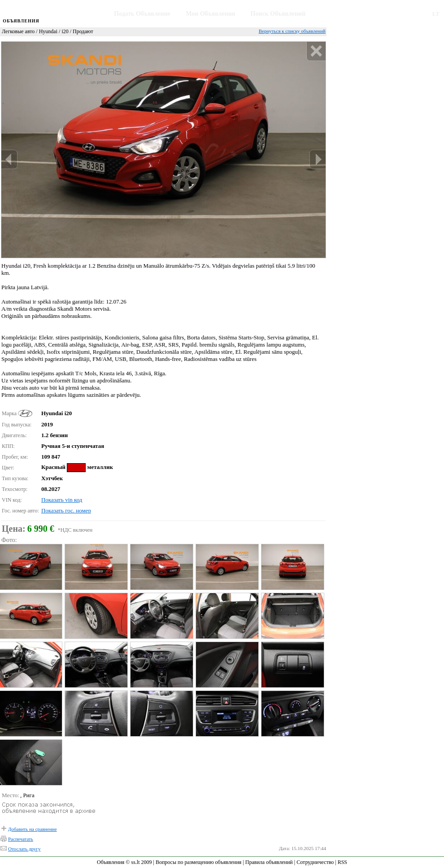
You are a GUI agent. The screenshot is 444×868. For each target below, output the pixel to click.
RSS (342, 862)
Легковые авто (18, 31)
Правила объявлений (269, 862)
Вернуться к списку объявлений (292, 31)
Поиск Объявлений (278, 14)
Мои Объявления (210, 14)
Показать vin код (62, 500)
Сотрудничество (315, 862)
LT (436, 14)
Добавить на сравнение (33, 829)
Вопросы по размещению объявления (198, 862)
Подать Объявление (142, 14)
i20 (65, 31)
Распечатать (21, 839)
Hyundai (48, 31)
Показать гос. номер (66, 510)
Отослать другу (24, 849)
